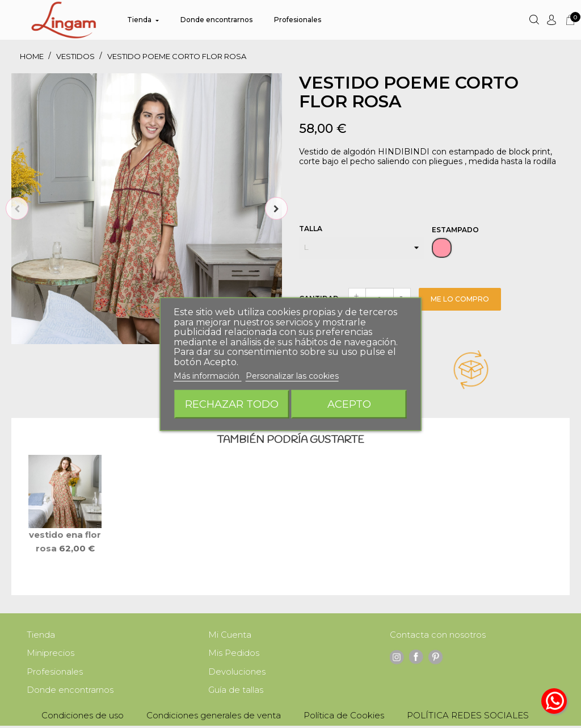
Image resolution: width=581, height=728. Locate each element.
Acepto (349, 403)
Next (276, 208)
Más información (208, 376)
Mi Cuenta (230, 635)
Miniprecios (50, 654)
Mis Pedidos (234, 654)
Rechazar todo (232, 403)
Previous (17, 208)
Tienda (41, 635)
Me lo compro (460, 299)
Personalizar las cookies (292, 376)
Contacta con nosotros (438, 635)
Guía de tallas (236, 692)
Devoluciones (237, 673)
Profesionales (55, 673)
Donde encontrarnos (70, 692)
